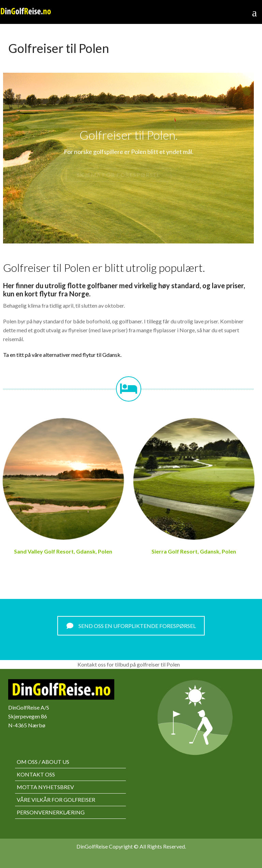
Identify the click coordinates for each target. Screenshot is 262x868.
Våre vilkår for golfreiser (56, 800)
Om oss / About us (43, 762)
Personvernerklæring (51, 812)
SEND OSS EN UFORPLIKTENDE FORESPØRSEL (131, 626)
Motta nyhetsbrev (45, 787)
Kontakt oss (36, 774)
